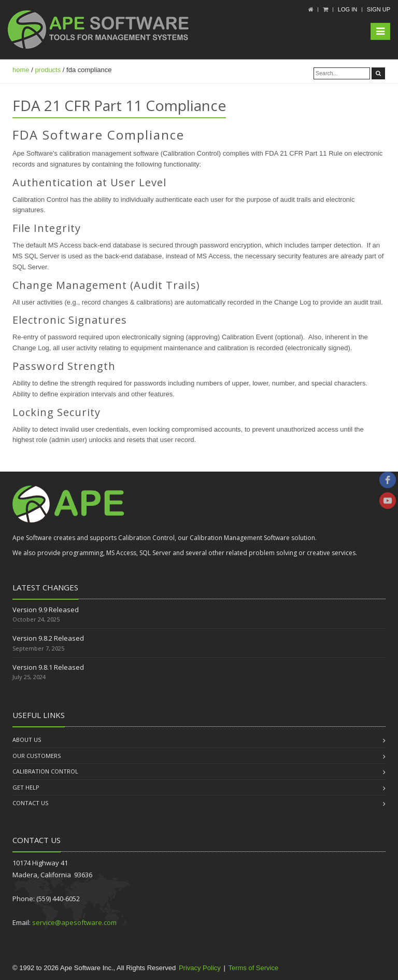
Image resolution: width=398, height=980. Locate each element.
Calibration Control (45, 771)
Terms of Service (253, 968)
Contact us (30, 803)
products (48, 70)
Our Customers (37, 756)
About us (27, 740)
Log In (347, 9)
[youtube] (388, 501)
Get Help (26, 787)
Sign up (379, 9)
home (21, 70)
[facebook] (388, 480)
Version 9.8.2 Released (48, 638)
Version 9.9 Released (46, 610)
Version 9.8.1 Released (48, 667)
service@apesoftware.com (74, 922)
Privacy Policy (200, 968)
